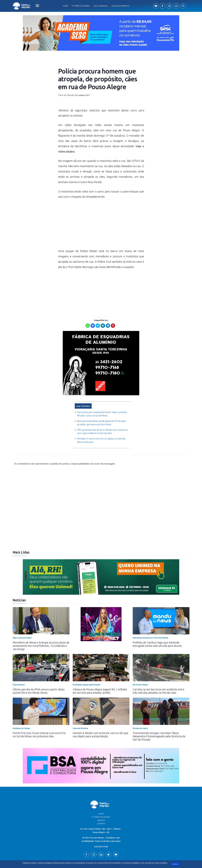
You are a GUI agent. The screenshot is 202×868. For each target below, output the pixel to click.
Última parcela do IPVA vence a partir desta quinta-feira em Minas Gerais (39, 672)
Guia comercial (101, 6)
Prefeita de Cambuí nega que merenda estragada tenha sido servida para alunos (157, 625)
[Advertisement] (101, 225)
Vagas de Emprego (120, 6)
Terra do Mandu (66, 95)
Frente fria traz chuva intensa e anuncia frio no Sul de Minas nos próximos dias (39, 715)
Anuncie (101, 801)
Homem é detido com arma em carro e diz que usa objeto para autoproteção (100, 715)
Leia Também (83, 387)
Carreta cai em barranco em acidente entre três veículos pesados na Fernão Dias (158, 672)
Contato (101, 804)
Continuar (175, 864)
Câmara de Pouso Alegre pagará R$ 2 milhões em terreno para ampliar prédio (100, 672)
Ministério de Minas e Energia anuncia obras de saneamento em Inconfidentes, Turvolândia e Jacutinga (41, 626)
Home (66, 6)
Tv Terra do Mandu (81, 6)
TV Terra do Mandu (101, 798)
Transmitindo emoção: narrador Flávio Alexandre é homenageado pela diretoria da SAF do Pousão (159, 717)
